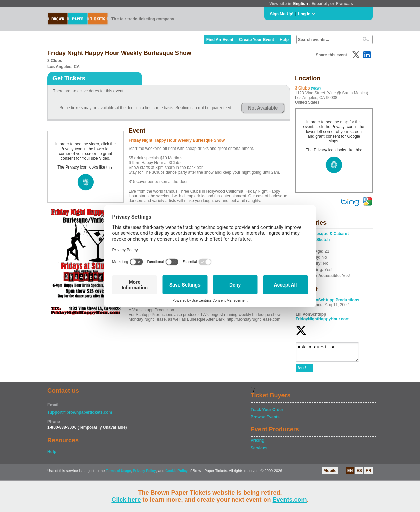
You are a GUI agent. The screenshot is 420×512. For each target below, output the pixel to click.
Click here (126, 500)
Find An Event (220, 40)
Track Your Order (267, 413)
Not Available (263, 108)
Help (284, 40)
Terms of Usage (118, 474)
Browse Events (265, 420)
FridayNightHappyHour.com (323, 319)
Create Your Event (257, 40)
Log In (304, 14)
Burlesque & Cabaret (329, 234)
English (300, 4)
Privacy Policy (145, 474)
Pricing (258, 444)
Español (320, 4)
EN (350, 474)
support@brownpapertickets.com (80, 415)
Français (344, 4)
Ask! (302, 371)
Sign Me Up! (282, 14)
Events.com (290, 500)
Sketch (323, 240)
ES (359, 474)
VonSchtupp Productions (335, 300)
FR (369, 474)
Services (259, 451)
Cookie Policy (176, 474)
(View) (316, 88)
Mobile (330, 474)
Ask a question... (331, 354)
